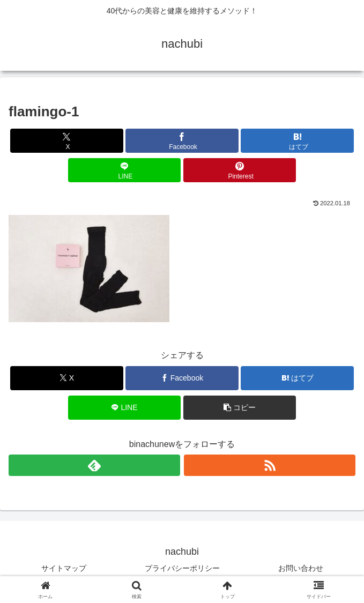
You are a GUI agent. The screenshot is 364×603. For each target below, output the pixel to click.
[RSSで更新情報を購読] (270, 465)
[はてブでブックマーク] (297, 141)
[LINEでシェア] (124, 170)
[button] (240, 408)
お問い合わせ (301, 568)
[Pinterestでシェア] (240, 170)
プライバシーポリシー (182, 568)
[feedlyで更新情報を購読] (94, 465)
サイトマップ (64, 568)
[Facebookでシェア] (182, 141)
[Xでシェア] (66, 141)
